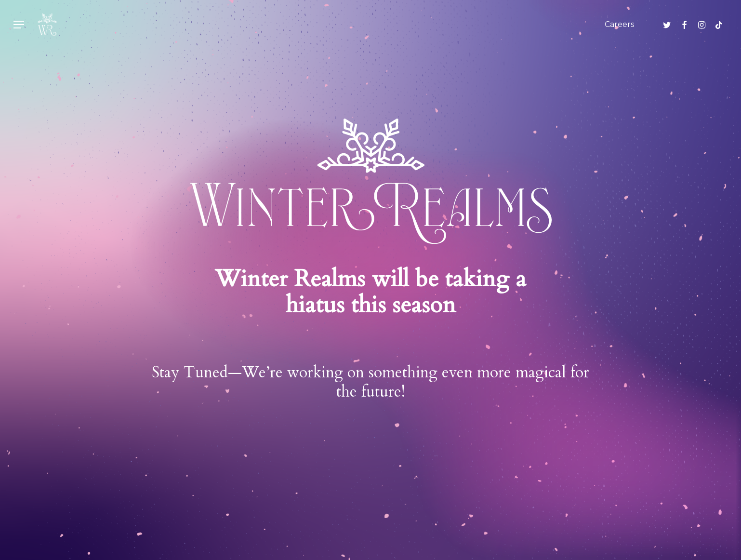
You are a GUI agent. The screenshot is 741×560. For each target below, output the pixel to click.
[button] (19, 25)
